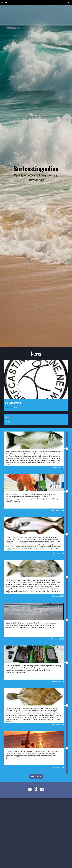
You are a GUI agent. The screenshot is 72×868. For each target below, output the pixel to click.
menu (4, 2)
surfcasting (9, 407)
